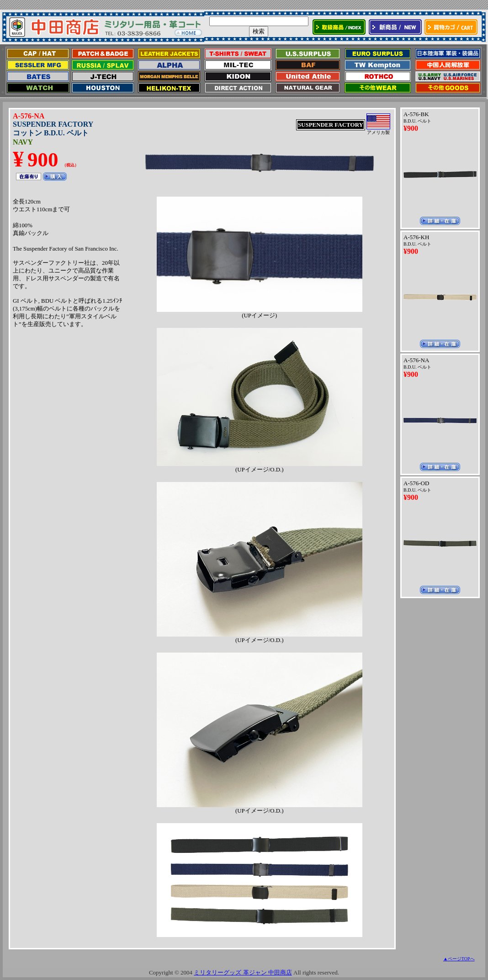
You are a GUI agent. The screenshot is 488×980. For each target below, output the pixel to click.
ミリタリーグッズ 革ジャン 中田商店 (243, 972)
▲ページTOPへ (459, 959)
